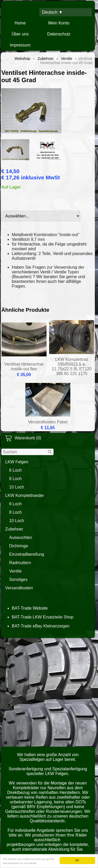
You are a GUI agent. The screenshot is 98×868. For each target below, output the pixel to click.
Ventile (15, 571)
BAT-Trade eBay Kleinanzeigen (41, 626)
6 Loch (15, 470)
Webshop (22, 59)
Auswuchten (21, 537)
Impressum (20, 45)
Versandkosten (19, 588)
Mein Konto (59, 23)
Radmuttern (20, 563)
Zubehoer (14, 529)
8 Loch (15, 479)
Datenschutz (59, 34)
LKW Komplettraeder (25, 495)
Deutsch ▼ (52, 12)
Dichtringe (19, 546)
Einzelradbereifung (27, 554)
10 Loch (17, 487)
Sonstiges (18, 579)
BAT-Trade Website (30, 608)
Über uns (20, 34)
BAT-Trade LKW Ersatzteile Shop (43, 617)
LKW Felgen (17, 462)
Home (20, 23)
